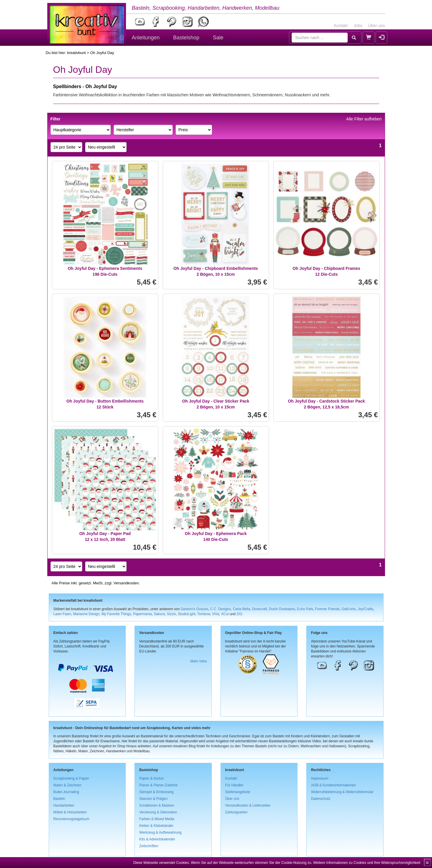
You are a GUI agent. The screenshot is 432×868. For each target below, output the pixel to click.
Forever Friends (327, 609)
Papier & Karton (152, 778)
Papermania (142, 614)
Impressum (320, 778)
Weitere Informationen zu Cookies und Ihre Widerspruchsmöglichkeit (367, 863)
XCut (225, 614)
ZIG (239, 614)
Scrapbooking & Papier (71, 778)
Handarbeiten (64, 805)
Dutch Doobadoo (282, 609)
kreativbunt (76, 53)
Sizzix (171, 614)
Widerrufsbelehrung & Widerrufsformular (342, 792)
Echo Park (305, 609)
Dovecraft (259, 609)
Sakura (159, 614)
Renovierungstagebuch (71, 819)
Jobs (358, 26)
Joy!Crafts (366, 609)
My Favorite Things (116, 614)
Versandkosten (126, 583)
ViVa (216, 614)
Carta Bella (242, 609)
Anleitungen (146, 38)
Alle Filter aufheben (364, 119)
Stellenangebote (238, 792)
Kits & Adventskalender (157, 839)
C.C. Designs (221, 609)
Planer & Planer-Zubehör (159, 785)
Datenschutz (321, 799)
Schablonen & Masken (157, 805)
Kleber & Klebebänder (156, 826)
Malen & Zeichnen (68, 785)
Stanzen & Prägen (153, 799)
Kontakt (341, 26)
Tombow (204, 614)
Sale (218, 38)
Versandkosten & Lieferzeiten (248, 805)
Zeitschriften (149, 846)
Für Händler (235, 785)
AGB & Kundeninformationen (333, 785)
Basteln (59, 799)
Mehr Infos (199, 661)
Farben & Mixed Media (157, 819)
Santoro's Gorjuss (194, 609)
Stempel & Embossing (156, 792)
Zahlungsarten (236, 812)
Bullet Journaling (66, 792)
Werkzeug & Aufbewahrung (160, 832)
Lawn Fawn (62, 614)
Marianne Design (86, 614)
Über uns (377, 26)
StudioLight (187, 614)
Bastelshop (186, 38)
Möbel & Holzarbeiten (70, 812)
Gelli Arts (349, 609)
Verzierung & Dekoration (158, 812)
